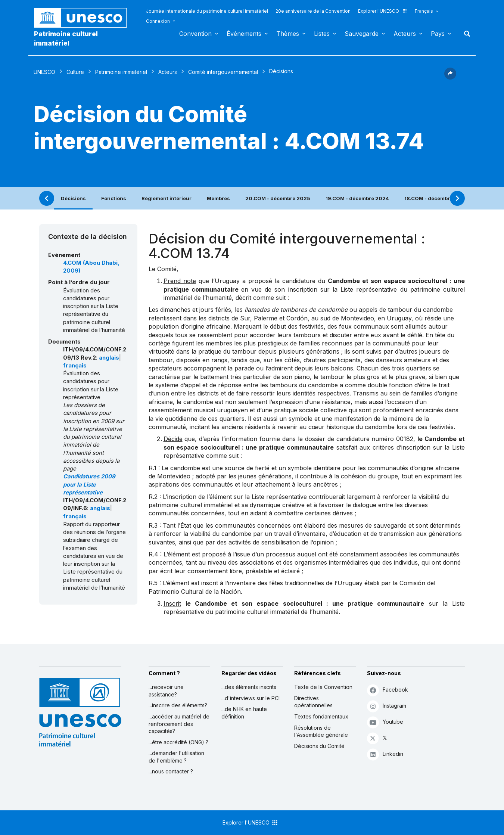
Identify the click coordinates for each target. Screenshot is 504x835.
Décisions (73, 198)
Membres (218, 198)
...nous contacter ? (171, 771)
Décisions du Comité (319, 746)
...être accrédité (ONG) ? (178, 742)
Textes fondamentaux (321, 716)
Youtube (385, 722)
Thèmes (288, 34)
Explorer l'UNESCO (383, 11)
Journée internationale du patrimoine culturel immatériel (207, 11)
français (75, 366)
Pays (438, 34)
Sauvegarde (362, 34)
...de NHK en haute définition (244, 713)
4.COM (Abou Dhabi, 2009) (91, 267)
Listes (322, 34)
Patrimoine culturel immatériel (66, 38)
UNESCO (44, 72)
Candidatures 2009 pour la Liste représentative (89, 485)
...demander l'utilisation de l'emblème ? (176, 757)
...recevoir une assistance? (166, 691)
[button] (450, 77)
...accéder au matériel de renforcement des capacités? (179, 724)
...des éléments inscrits (249, 687)
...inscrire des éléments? (178, 705)
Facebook (388, 690)
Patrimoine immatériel (121, 72)
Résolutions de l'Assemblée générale (321, 731)
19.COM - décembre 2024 (357, 198)
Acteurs (405, 34)
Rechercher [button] (465, 34)
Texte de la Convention (323, 687)
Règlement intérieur (167, 198)
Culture (75, 72)
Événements (244, 34)
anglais (109, 358)
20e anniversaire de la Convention (313, 11)
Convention (195, 34)
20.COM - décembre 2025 (278, 198)
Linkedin (385, 754)
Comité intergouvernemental (223, 72)
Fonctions (114, 198)
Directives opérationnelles (313, 702)
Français (424, 11)
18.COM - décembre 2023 (436, 198)
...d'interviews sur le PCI (251, 698)
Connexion (158, 21)
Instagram (387, 706)
